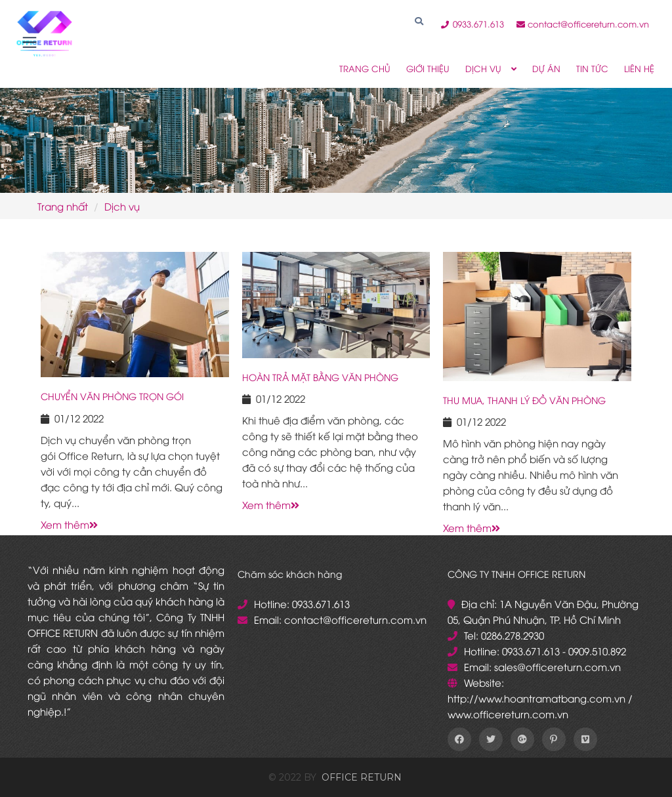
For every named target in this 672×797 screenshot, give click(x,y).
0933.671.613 (474, 24)
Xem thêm (69, 524)
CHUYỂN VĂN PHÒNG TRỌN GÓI (112, 396)
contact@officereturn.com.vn (583, 24)
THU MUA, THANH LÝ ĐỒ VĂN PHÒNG (524, 400)
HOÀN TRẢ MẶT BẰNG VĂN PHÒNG (320, 377)
